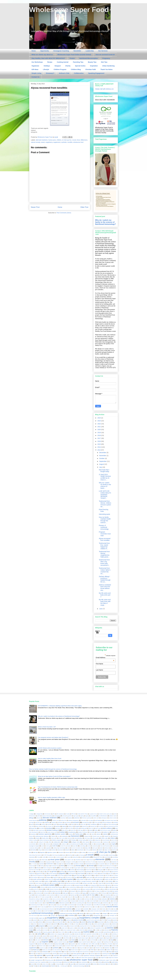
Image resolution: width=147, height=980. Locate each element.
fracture (59, 870)
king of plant (107, 891)
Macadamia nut (98, 897)
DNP (73, 852)
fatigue (47, 866)
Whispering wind (49, 960)
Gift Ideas (35, 69)
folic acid (69, 868)
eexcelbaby (115, 857)
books (96, 830)
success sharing (59, 946)
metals (115, 901)
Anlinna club (56, 820)
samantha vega (68, 934)
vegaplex (32, 955)
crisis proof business (105, 846)
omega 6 (105, 913)
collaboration (57, 842)
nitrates (104, 909)
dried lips (70, 855)
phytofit (84, 922)
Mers (109, 901)
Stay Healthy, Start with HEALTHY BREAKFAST (48, 58)
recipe (31, 930)
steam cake (80, 944)
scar (109, 934)
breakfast (62, 832)
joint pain (78, 889)
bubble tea (106, 832)
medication (104, 899)
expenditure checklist (78, 864)
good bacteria (72, 874)
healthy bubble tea (81, 879)
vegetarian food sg (76, 956)
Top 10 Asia (53, 952)
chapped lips (107, 836)
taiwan (71, 948)
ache (115, 814)
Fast (37, 866)
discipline (61, 852)
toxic (65, 952)
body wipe (80, 830)
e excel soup (111, 855)
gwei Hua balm (78, 875)
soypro (71, 942)
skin (32, 940)
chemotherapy (78, 838)
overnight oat (113, 916)
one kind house (33, 916)
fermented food (55, 866)
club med (114, 840)
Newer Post (35, 207)
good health (81, 873)
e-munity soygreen (60, 857)
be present (101, 826)
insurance (43, 887)
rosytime (86, 932)
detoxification (80, 850)
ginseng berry (81, 872)
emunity (32, 862)
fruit (95, 870)
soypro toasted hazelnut (85, 942)
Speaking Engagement (96, 73)
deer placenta (115, 848)
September (103, 461)
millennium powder (64, 903)
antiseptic (60, 822)
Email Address (105, 658)
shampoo (31, 938)
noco (115, 909)
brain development (34, 832)
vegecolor (39, 955)
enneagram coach (59, 862)
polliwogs (62, 924)
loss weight (62, 897)
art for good (97, 822)
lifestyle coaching (38, 895)
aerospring (57, 816)
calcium (98, 834)
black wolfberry (107, 828)
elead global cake (69, 860)
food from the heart (34, 870)
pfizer (66, 922)
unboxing (54, 954)
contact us (64, 844)
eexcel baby (107, 857)
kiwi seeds (115, 891)
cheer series (62, 838)
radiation (79, 928)
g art (32, 872)
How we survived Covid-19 (105, 55)
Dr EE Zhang (47, 855)
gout (87, 874)
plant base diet (42, 924)
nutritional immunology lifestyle (68, 913)
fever (78, 140)
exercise (68, 864)
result (100, 930)
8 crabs (68, 814)
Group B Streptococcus (38, 875)
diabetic (100, 850)
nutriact (70, 911)
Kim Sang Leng (98, 891)
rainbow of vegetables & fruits (97, 928)
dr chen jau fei (67, 140)
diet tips (35, 852)
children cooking (33, 840)
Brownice (99, 832)
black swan (98, 828)
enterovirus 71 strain (90, 862)
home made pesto (40, 883)
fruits (107, 870)
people (115, 920)
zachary (95, 964)
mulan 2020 (80, 907)
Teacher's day (99, 948)
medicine (112, 899)
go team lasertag (53, 874)
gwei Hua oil (88, 875)
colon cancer (86, 842)
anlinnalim (84, 820)
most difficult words (98, 905)
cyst (68, 848)
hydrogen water (86, 883)
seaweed (45, 936)
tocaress (102, 950)
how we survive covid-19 (73, 883)
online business (44, 915)
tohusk (32, 952)
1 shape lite (39, 814)
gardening (38, 872)
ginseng (62, 872)
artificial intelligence (107, 822)
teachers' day (108, 948)
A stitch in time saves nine (105, 814)
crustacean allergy (34, 848)
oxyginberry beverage (71, 918)
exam (63, 864)
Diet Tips (104, 62)
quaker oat (72, 928)
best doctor (58, 828)
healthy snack (57, 881)
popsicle (83, 924)
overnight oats (33, 918)
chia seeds (96, 838)
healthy (58, 879)
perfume (40, 922)
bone (86, 830)
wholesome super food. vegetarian (38, 962)
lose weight (54, 897)
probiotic (31, 928)
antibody (54, 822)
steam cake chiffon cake (91, 944)
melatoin (41, 901)
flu (56, 868)
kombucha (39, 893)
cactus (71, 834)
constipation (56, 844)
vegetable (49, 955)
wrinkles (38, 964)
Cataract (53, 836)
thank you (36, 950)
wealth (97, 958)
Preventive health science (110, 926)
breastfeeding (72, 832)
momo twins (46, 905)
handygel (42, 878)
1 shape (31, 814)
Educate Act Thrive (98, 857)
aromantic (76, 822)
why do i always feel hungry (55, 962)
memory (57, 901)
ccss (59, 836)
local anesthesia (107, 895)
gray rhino (111, 874)
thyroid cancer (74, 950)
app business (68, 822)
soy (112, 940)
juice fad (31, 891)
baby (77, 824)
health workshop (37, 879)
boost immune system (105, 830)
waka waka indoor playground (86, 958)
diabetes (94, 850)
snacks (80, 940)
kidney (79, 891)
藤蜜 (87, 966)
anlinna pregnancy (74, 820)
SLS (68, 940)
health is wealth (109, 878)
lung (76, 897)
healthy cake (91, 879)
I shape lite (101, 883)
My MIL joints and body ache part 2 (105, 595)
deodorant (47, 850)
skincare (46, 940)
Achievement (32, 816)
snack (73, 940)
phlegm (77, 922)
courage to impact (34, 846)
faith (115, 864)
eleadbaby (78, 860)
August (102, 464)
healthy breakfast (68, 879)
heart (66, 881)
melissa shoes (49, 901)
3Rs (54, 814)
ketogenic (73, 891)
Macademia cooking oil (35, 899)
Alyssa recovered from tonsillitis (105, 539)
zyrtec (109, 964)
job (46, 889)
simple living (94, 938)
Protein (72, 58)
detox (73, 850)
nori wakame (38, 911)
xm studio (66, 964)
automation (62, 824)
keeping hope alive (56, 891)
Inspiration (94, 66)
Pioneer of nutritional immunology (104, 527)
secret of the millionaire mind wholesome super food (70, 936)
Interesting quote (104, 514)
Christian (73, 840)
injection (109, 885)
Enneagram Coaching (61, 51)
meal (76, 899)
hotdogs (62, 883)
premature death (73, 926)
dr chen (83, 852)
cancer (105, 834)
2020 (99, 430)
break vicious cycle (52, 832)
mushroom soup (89, 907)
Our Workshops (37, 62)
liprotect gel (74, 895)
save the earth (102, 934)
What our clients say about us (42, 55)
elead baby (45, 860)
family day (32, 866)
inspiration (34, 887)
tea (93, 948)
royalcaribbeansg (107, 932)
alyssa (70, 818)
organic (80, 915)
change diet (87, 836)
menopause (73, 901)
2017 (99, 438)
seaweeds (52, 936)
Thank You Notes (106, 69)
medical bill (96, 899)
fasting (42, 866)
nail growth (102, 907)
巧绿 (34, 966)
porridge (90, 924)
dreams (64, 855)
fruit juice (100, 870)
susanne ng (43, 948)
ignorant (39, 885)
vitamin (55, 957)
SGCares (114, 936)
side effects (66, 938)
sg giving (107, 936)
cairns (88, 834)
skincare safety (56, 940)
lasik (51, 893)
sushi (49, 948)
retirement (106, 930)
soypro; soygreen (97, 942)
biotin (64, 828)
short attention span (52, 938)
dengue (40, 850)
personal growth (59, 922)
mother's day (108, 905)
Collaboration (79, 73)
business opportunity (45, 834)
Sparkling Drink (107, 942)
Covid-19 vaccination (66, 846)
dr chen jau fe (91, 852)
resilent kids (82, 930)
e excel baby (103, 855)
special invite (41, 944)
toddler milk (109, 950)
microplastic (32, 903)
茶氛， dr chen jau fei (62, 966)
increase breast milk (80, 885)
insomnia (116, 885)
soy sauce (37, 942)
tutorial (116, 952)
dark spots (95, 848)
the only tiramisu (56, 950)
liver (99, 895)
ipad (80, 887)
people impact (33, 922)
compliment (113, 842)
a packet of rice (93, 814)
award (73, 824)
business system (60, 834)
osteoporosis (97, 915)
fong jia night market (79, 868)
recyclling (38, 930)
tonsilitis (70, 142)
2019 (99, 433)
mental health (93, 901)
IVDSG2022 (96, 887)
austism (43, 824)
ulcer (37, 954)
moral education (87, 905)
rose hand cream (76, 932)
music (96, 907)
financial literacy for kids (108, 866)
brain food (43, 832)
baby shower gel (49, 826)
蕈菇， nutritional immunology (77, 966)
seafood (38, 936)
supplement (57, 142)
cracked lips (95, 846)
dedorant (107, 848)
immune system (49, 885)
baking (64, 826)
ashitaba (116, 822)
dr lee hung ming (56, 855)
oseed (43, 142)
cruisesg (114, 846)
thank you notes (46, 950)
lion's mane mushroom (63, 895)
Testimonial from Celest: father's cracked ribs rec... (105, 571)
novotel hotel (47, 911)
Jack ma (103, 887)
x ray (52, 964)
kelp (68, 891)
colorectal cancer (96, 842)
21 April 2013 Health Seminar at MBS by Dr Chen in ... (105, 477)
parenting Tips (59, 920)
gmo (45, 874)
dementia (33, 850)
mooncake (79, 905)
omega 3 (98, 913)
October (102, 458)
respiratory (90, 930)
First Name (99, 664)
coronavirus (99, 844)
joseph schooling (96, 889)
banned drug (85, 826)
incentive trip (69, 885)
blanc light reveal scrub (39, 830)
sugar (90, 946)
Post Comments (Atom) (64, 213)
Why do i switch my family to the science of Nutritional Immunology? (106, 222)
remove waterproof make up (70, 930)
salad (46, 934)
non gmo (31, 911)
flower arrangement (48, 868)
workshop (106, 962)
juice (104, 889)
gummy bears (61, 875)
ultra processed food (45, 954)
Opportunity (45, 51)
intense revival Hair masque (55, 887)
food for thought (112, 868)
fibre (85, 866)
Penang (109, 920)
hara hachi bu (69, 878)
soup (98, 940)
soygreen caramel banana (60, 942)
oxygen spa (41, 918)
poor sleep (76, 924)
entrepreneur (100, 862)
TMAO (92, 950)
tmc (97, 950)
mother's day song (42, 907)
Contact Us (36, 77)
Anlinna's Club (64, 73)
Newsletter (77, 51)
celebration (65, 836)
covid (43, 846)
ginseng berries (71, 872)
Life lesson (104, 893)
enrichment (80, 862)
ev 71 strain (34, 864)
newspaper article (96, 909)
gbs (44, 872)
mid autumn (40, 903)
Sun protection (105, 946)
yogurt (72, 964)
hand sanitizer (34, 878)
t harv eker (64, 948)
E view (38, 857)
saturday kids (78, 934)
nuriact (65, 911)
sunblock (114, 946)
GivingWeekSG (98, 872)
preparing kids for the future (86, 926)
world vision (115, 962)
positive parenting (98, 924)
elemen (85, 860)
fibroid (99, 866)
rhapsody (114, 930)
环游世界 (53, 966)
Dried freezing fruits (103, 510)
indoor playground (92, 885)
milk (46, 903)
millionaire (89, 903)
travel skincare (97, 952)
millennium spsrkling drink (78, 903)
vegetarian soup (107, 956)
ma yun (90, 897)
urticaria (86, 954)
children (59, 140)
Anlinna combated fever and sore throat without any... (105, 588)
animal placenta (33, 820)
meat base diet (88, 899)
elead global (55, 860)
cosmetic (107, 844)
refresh (59, 930)
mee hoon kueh (33, 901)
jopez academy (86, 889)
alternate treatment (42, 140)
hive (105, 881)
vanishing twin (106, 954)
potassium (107, 924)
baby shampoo (40, 826)
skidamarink (115, 938)
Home (34, 51)
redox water (52, 930)
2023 (99, 421)
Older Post (84, 207)
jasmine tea (36, 889)
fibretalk (91, 866)
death (101, 848)
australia (50, 824)
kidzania (85, 891)
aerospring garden (67, 816)
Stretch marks (42, 946)
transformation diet (73, 952)
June (101, 609)
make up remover (57, 899)
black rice (91, 828)
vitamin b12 (62, 958)
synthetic (64, 142)
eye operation (101, 864)
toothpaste (45, 952)
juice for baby (39, 891)
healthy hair (108, 879)
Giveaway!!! (50, 73)
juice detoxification (112, 889)
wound (33, 964)
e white (44, 857)
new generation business (64, 909)
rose (68, 932)
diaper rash (107, 850)
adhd (39, 816)
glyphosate (40, 874)
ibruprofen (108, 883)
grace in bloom (94, 874)
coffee (50, 842)
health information (99, 878)
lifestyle (110, 893)
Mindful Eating (97, 903)
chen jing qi (87, 838)
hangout (49, 877)
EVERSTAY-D (50, 864)
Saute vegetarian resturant (90, 934)
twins (32, 954)
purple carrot (65, 928)
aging (87, 816)
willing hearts (67, 962)
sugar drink (96, 946)
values (98, 954)
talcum (76, 948)
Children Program (60, 69)
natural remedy (36, 142)
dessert (67, 850)
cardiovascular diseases (42, 836)
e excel (74, 140)
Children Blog (76, 69)
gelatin (48, 872)
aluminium (63, 818)
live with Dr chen (90, 895)
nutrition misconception (112, 911)
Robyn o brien (61, 932)
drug (75, 855)
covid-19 (55, 846)
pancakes (42, 920)
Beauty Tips (92, 62)
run (32, 934)
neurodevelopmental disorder (47, 909)
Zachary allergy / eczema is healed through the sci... (105, 579)
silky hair (74, 938)
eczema (87, 857)
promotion (45, 928)
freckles (72, 870)
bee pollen (42, 828)
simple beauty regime (83, 938)
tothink (60, 952)
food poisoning (44, 870)
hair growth (101, 875)
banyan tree (93, 826)
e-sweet (69, 857)
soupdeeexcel (105, 940)
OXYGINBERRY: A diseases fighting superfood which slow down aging (60, 706)
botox (115, 830)
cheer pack (54, 838)
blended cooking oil (53, 830)
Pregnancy (106, 58)
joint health (71, 889)
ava (68, 824)
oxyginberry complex (89, 918)
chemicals (70, 838)
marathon (65, 899)
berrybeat (49, 828)
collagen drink (76, 842)
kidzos (91, 891)
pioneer (35, 924)
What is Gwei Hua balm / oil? (47, 727)
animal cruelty (113, 818)
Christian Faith (91, 69)
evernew (41, 864)
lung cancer (83, 897)
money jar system (61, 905)
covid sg (48, 846)
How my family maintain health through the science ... (105, 520)
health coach (89, 878)
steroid (101, 944)
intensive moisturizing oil (71, 887)
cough (113, 844)
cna (30, 842)
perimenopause (49, 922)
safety (39, 934)
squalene (73, 944)
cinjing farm (98, 840)
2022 (99, 424)
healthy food (99, 879)
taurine (88, 948)
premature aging (63, 926)
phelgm (71, 922)
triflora (110, 952)
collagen (66, 842)
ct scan (42, 848)
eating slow (75, 857)
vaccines (93, 954)
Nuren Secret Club (56, 911)
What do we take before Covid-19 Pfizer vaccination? (54, 776)
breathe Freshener (83, 832)
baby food (101, 824)
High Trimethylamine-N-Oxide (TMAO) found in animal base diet (58, 787)
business (33, 834)
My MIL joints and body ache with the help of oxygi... (105, 602)
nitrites (109, 909)
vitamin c (69, 957)
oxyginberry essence (111, 918)
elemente (100, 859)
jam (109, 887)
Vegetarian (35, 66)
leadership (57, 893)
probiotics (38, 928)
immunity (62, 885)
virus (44, 957)
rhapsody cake (37, 932)
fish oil (33, 868)
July (101, 467)
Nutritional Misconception (89, 58)
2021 (99, 427)
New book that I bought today (104, 471)
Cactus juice (52, 140)
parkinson (69, 920)
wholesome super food (81, 960)
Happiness (56, 878)
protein (52, 928)
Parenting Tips (78, 62)
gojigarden (62, 873)
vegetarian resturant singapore (92, 955)
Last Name (99, 670)
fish (117, 866)
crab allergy (83, 846)
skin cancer (38, 940)
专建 (114, 964)
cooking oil (86, 844)
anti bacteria (98, 820)
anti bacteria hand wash (110, 820)
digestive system (52, 852)
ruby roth (116, 932)
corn (93, 844)
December (103, 453)
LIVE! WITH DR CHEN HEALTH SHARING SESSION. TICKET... (105, 495)
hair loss (108, 875)
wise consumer (83, 962)
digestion (42, 852)
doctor (78, 852)
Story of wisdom (109, 944)
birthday (77, 828)
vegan (113, 954)
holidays (110, 881)
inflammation (102, 885)
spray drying (58, 944)
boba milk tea (65, 830)
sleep (64, 940)
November (103, 456)
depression (60, 850)
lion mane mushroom (50, 895)
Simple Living (36, 73)
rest (96, 930)
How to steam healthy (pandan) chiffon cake (51, 797)
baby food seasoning (111, 824)
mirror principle (114, 903)
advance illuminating (47, 816)
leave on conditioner (75, 893)
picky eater (91, 922)
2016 (99, 441)
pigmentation (101, 922)
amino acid (96, 818)
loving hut (70, 897)
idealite (33, 885)
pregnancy (32, 926)
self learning (88, 936)
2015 (99, 444)
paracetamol (49, 920)
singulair (108, 938)
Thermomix (66, 950)
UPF (70, 954)
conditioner (41, 844)
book (91, 830)
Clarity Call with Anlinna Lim (104, 89)
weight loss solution (113, 958)
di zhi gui (88, 850)
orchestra (71, 915)
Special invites (80, 66)
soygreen (45, 942)
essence (108, 862)
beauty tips (34, 828)
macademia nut (46, 899)
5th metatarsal (60, 814)
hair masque (115, 875)
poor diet (69, 924)
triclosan (104, 952)
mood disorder (71, 905)
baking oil (71, 826)
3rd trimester (48, 814)
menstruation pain (83, 901)
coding (35, 842)
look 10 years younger (43, 897)
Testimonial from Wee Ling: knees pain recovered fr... (104, 562)
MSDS (73, 907)
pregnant (42, 926)
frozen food (89, 870)
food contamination (91, 868)
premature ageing (52, 926)
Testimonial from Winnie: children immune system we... (105, 504)
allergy (31, 818)
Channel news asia (97, 836)
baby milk (31, 826)
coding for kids (42, 842)
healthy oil (47, 881)
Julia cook (47, 891)
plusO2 (55, 924)
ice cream (115, 883)
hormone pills (55, 883)
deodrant (53, 850)
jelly (42, 889)
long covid (115, 895)
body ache (73, 830)
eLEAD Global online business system (50, 748)
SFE (101, 936)
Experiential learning (91, 864)
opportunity (61, 915)
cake (93, 834)
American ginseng (87, 818)
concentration (32, 844)
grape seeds (103, 874)
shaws (37, 938)
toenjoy (116, 950)
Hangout (58, 66)
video (38, 957)
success (50, 946)
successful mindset (81, 946)
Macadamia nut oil (111, 897)
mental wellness (102, 901)
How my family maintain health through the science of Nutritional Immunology (53, 769)
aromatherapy (86, 822)
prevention (98, 926)
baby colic (83, 824)
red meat (45, 930)
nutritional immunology (42, 913)
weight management (37, 960)
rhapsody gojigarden (48, 932)
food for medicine (102, 868)
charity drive (45, 838)
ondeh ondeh (113, 913)
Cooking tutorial (63, 62)
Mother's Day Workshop (54, 907)
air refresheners (103, 816)
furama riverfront (114, 870)
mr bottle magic (66, 907)
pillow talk (109, 922)
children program (57, 840)
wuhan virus (45, 964)
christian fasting (82, 840)
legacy (84, 893)
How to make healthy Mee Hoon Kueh (50, 758)
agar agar (76, 816)
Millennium (84, 140)
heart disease (73, 881)
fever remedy (71, 866)
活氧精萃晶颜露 (45, 966)
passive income (78, 920)
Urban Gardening (108, 66)
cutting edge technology (59, 848)
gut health (69, 875)
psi (58, 928)
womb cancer (93, 962)
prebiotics (114, 924)
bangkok (77, 826)
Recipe (50, 62)
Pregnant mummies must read (105, 534)
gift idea (54, 872)
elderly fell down (35, 860)
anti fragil (31, 822)
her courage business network (87, 881)
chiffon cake (104, 838)
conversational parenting (75, 844)
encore (42, 862)
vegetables (57, 955)
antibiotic (47, 822)
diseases (68, 852)
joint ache (64, 889)
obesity (81, 913)
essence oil (115, 862)
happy (62, 878)
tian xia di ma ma (84, 950)
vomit (75, 958)
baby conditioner (92, 824)
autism (55, 824)
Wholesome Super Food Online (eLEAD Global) (74, 55)
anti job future (39, 822)
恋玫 (38, 966)
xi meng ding (58, 964)
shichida (43, 938)
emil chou (114, 860)
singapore (101, 938)
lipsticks (80, 895)
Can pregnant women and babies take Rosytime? (53, 737)
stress (35, 946)
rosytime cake (98, 932)
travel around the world (85, 952)
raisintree (110, 928)
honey (48, 883)
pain (30, 920)
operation (53, 916)
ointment (91, 913)
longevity (33, 897)
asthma (37, 824)
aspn (32, 824)
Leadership (90, 51)
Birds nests (70, 828)
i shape (94, 883)
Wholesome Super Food (69, 10)
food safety (53, 870)
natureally (35, 909)
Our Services (103, 51)
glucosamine (107, 872)
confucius (48, 844)
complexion (105, 842)
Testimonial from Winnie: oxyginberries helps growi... (104, 554)
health (81, 877)
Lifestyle (46, 69)
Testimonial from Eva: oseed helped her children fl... (104, 546)
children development (44, 840)
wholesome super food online (107, 960)
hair (95, 875)
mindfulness (106, 903)
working (100, 962)
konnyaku (46, 893)
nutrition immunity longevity (96, 911)
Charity (68, 66)
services (96, 936)
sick (60, 938)
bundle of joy (115, 832)
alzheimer (77, 818)
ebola (82, 857)
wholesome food (78, 142)
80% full (73, 814)
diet (30, 852)
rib (55, 932)
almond (38, 818)
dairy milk (88, 848)
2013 (99, 450)
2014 (99, 447)
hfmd (100, 881)
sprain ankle (50, 944)
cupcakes (48, 848)
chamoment (75, 836)
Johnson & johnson (54, 889)
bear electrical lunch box (112, 826)
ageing (82, 816)
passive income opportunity (93, 920)
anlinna (43, 820)
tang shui (82, 948)
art (92, 822)
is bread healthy (87, 887)
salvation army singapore (56, 934)
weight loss (103, 958)
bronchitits (92, 832)
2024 (99, 418)
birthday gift (84, 828)
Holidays (47, 66)
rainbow (85, 928)
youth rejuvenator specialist (83, 964)
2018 (99, 435)
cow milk (75, 846)
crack (89, 846)
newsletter (86, 909)
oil (86, 913)
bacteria (58, 826)
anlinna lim (64, 820)
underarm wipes (63, 954)
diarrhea (114, 850)
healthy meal (38, 881)
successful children (70, 946)
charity (38, 838)
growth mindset (51, 875)
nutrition (86, 911)
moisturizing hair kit (36, 905)
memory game (64, 901)
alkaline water (113, 816)
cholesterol (66, 840)
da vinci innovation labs (77, 848)
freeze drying (80, 870)
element (91, 860)
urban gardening (78, 954)
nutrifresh (78, 911)
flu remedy (62, 868)
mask (71, 899)
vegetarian (65, 955)
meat (81, 899)
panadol (35, 920)
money (52, 905)
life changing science (94, 893)
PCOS (103, 920)
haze (75, 877)
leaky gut (65, 893)
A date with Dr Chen (82, 814)
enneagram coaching (70, 862)
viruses (49, 958)
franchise (66, 870)
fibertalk (78, 866)
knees (33, 893)
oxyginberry (49, 142)
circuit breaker (106, 840)
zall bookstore (102, 964)
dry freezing (81, 855)
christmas (90, 840)
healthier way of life (49, 879)
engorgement (49, 862)
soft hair (86, 940)
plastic (50, 924)
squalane (66, 944)
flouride (39, 868)
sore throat (93, 940)
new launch (78, 909)
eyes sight (109, 864)
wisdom (74, 962)
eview (58, 864)
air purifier (93, 816)
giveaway (89, 872)
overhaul (105, 916)
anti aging (91, 820)
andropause (104, 818)
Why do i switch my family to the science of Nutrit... (105, 485)
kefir (64, 891)
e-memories (51, 857)
